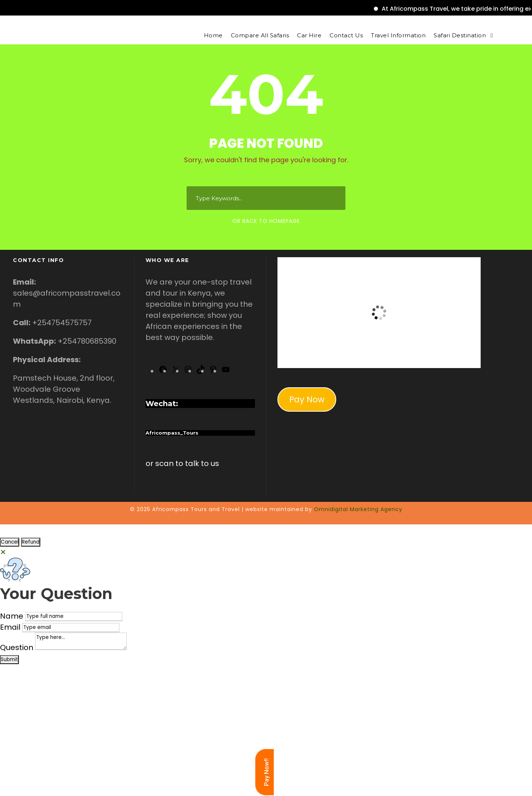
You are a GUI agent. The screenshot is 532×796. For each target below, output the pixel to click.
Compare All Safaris (260, 35)
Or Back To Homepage (266, 221)
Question (17, 647)
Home (213, 35)
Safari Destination (460, 35)
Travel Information (398, 35)
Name (12, 616)
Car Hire (309, 35)
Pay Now (307, 399)
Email (10, 627)
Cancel (10, 542)
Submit (9, 659)
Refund (31, 542)
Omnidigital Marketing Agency (358, 509)
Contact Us (346, 35)
